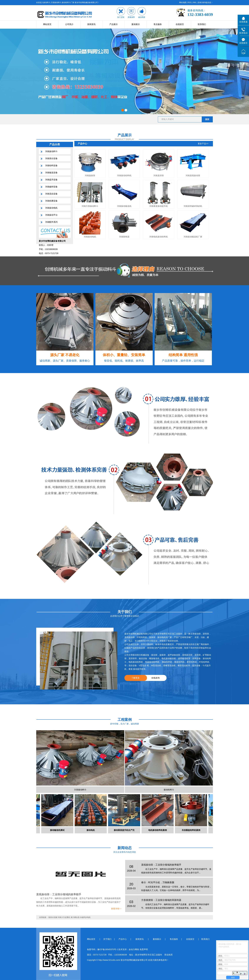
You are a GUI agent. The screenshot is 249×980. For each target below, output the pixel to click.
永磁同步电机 (85, 917)
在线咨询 (155, 678)
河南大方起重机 (64, 917)
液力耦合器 (75, 917)
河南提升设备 (51, 180)
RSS (189, 3)
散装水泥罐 (53, 917)
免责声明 (144, 949)
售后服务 (158, 24)
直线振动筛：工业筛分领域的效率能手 (59, 894)
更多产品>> (203, 144)
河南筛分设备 (51, 158)
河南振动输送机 (124, 206)
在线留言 (180, 24)
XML (195, 3)
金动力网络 (134, 949)
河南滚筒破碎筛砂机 (193, 206)
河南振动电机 (51, 208)
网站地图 (183, 3)
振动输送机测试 (58, 830)
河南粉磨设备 (51, 201)
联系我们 (202, 24)
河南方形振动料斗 (90, 206)
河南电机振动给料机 (159, 237)
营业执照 (168, 955)
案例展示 (136, 24)
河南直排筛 (159, 175)
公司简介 (69, 24)
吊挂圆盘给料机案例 (192, 830)
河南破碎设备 (51, 187)
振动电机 (92, 830)
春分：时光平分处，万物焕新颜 (158, 882)
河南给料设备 (51, 165)
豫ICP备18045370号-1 (108, 949)
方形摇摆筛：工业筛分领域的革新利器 (161, 900)
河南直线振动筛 (193, 175)
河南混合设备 (51, 194)
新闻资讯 (91, 24)
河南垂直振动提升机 (159, 206)
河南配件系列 (51, 222)
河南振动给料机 (124, 175)
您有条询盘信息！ (205, 3)
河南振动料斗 (51, 151)
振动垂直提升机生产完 (125, 830)
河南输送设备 (51, 173)
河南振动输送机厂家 (193, 237)
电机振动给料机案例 (159, 830)
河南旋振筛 (90, 175)
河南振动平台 (51, 215)
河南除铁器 (124, 237)
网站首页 (47, 24)
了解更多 (135, 678)
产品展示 (114, 24)
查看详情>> (116, 909)
